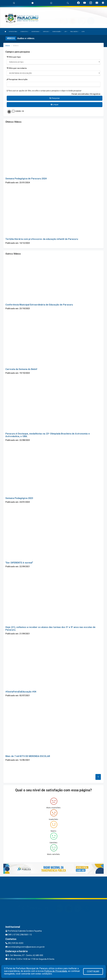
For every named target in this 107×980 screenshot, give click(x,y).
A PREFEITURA (13, 32)
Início (8, 46)
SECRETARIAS (36, 32)
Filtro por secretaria (17, 68)
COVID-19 (19, 111)
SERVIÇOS (46, 32)
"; (53, 73)
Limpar (55, 105)
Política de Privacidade (56, 971)
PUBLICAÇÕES (74, 32)
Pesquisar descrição (17, 79)
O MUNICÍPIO (25, 32)
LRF (66, 32)
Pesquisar (55, 98)
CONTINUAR (93, 971)
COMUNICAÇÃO (57, 32)
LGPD (83, 32)
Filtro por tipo (14, 57)
